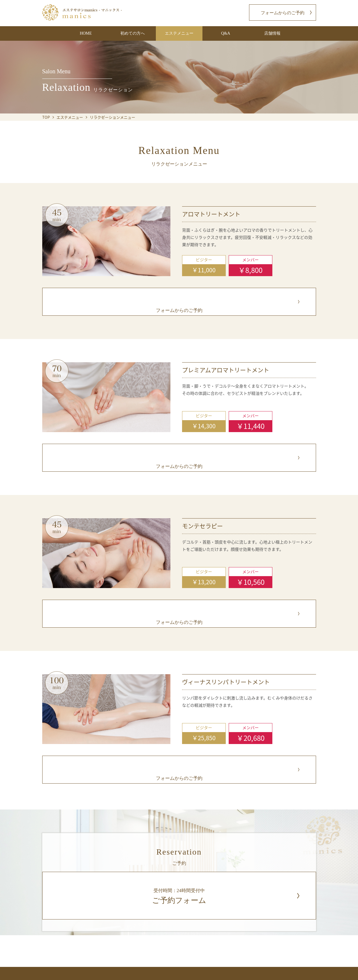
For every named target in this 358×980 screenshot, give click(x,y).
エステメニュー (70, 117)
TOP (46, 117)
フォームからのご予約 (283, 13)
